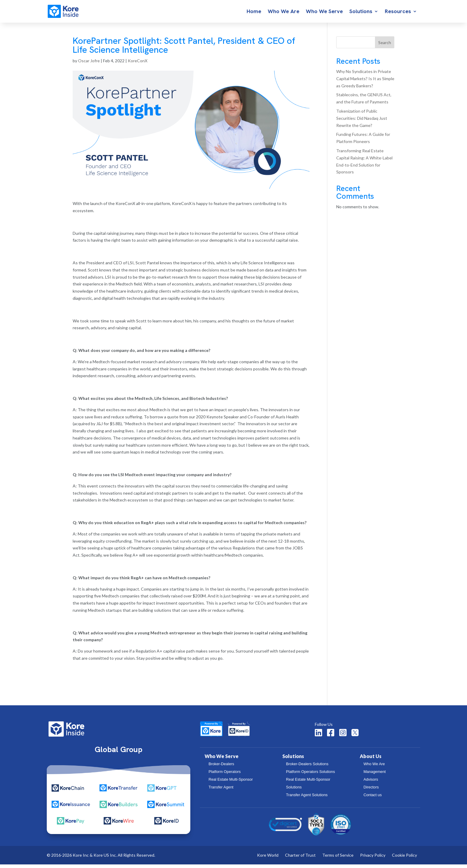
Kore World (268, 859)
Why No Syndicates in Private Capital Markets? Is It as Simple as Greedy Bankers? (365, 82)
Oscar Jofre (89, 64)
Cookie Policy (404, 859)
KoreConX (138, 64)
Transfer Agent (221, 791)
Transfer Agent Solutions (307, 798)
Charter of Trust (300, 859)
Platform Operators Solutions (310, 775)
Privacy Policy (373, 859)
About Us (371, 760)
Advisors (371, 783)
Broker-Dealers (221, 767)
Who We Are (284, 12)
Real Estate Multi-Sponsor (231, 783)
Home (254, 12)
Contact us (372, 798)
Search (385, 46)
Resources (398, 12)
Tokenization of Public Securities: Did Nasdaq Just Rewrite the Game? (362, 122)
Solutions (361, 12)
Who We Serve (324, 12)
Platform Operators (225, 775)
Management (375, 775)
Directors (371, 791)
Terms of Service (338, 859)
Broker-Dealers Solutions (307, 767)
